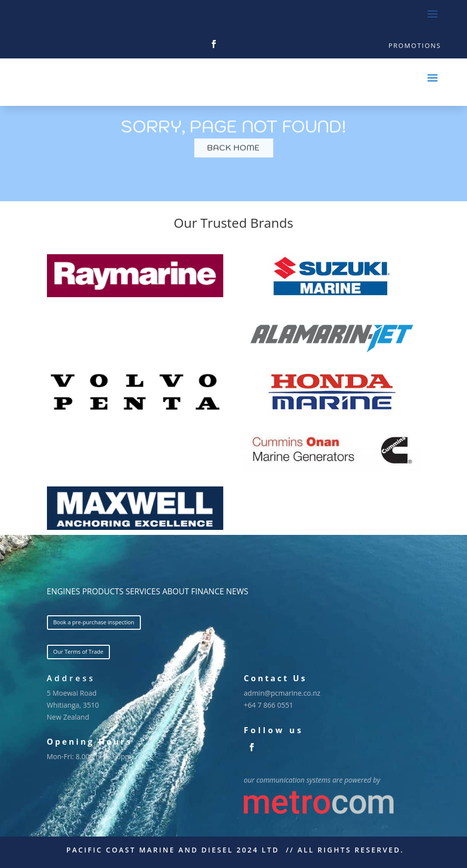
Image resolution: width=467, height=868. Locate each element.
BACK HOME (234, 157)
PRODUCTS (103, 591)
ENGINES (64, 591)
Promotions (415, 45)
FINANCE (207, 591)
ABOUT (176, 591)
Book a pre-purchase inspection (94, 622)
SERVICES (143, 591)
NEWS (237, 591)
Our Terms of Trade (78, 651)
